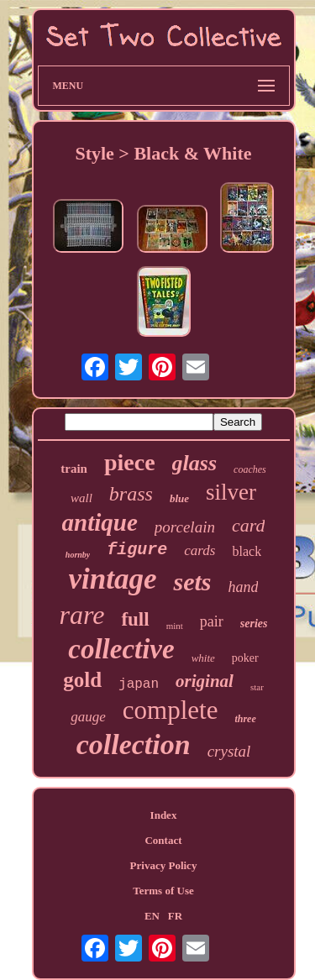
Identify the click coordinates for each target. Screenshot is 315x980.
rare (82, 615)
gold (82, 680)
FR (175, 916)
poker (245, 658)
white (203, 658)
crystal (229, 751)
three (245, 719)
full (135, 619)
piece (130, 462)
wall (81, 498)
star (257, 687)
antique (100, 522)
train (74, 469)
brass (131, 494)
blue (179, 498)
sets (192, 582)
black (247, 551)
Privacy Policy (164, 865)
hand (243, 587)
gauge (88, 717)
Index (164, 815)
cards (199, 550)
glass (194, 463)
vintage (113, 579)
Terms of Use (163, 891)
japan (139, 684)
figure (137, 550)
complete (171, 710)
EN (152, 916)
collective (121, 649)
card (249, 525)
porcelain (185, 527)
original (205, 681)
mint (175, 626)
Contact (163, 840)
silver (231, 492)
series (254, 624)
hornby (78, 555)
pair (212, 621)
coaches (250, 469)
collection (134, 744)
